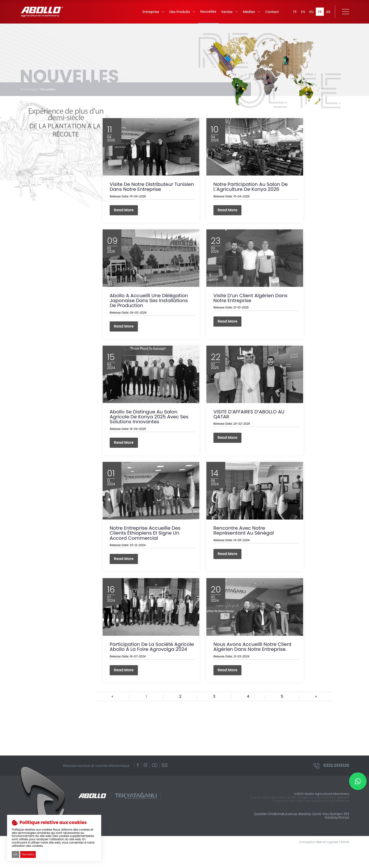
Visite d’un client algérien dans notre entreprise (252, 306)
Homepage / (30, 94)
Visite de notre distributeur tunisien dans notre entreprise (147, 193)
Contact (269, 14)
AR (328, 14)
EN (301, 14)
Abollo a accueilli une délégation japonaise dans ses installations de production (150, 308)
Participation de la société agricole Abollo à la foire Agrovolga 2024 (142, 662)
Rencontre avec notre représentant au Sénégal (245, 542)
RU (310, 14)
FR (319, 14)
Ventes (227, 14)
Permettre (28, 854)
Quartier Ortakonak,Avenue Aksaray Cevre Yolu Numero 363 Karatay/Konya (297, 835)
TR (292, 14)
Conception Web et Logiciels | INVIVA (322, 862)
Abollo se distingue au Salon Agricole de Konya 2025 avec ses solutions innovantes (150, 426)
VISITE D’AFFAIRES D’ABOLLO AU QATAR (250, 424)
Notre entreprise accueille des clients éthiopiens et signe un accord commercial (146, 544)
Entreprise (150, 14)
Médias (249, 14)
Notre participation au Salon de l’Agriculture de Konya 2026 (252, 193)
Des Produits (179, 14)
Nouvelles (205, 14)
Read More (125, 216)
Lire (16, 854)
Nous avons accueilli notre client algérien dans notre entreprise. (254, 660)
